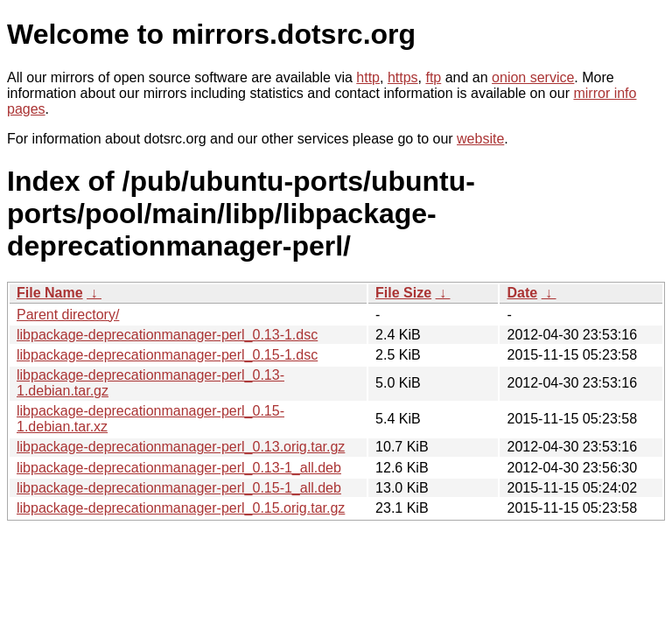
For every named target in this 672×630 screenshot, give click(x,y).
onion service (533, 77)
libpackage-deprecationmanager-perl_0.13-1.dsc (167, 335)
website (480, 139)
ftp (433, 77)
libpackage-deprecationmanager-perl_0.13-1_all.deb (179, 468)
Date (522, 293)
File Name (50, 293)
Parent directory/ (68, 315)
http (368, 77)
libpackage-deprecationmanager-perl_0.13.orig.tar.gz (181, 447)
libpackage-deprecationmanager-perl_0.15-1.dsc (167, 355)
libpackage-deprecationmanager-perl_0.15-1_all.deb (179, 488)
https (403, 77)
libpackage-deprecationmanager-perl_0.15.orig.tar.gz (181, 508)
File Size (403, 293)
